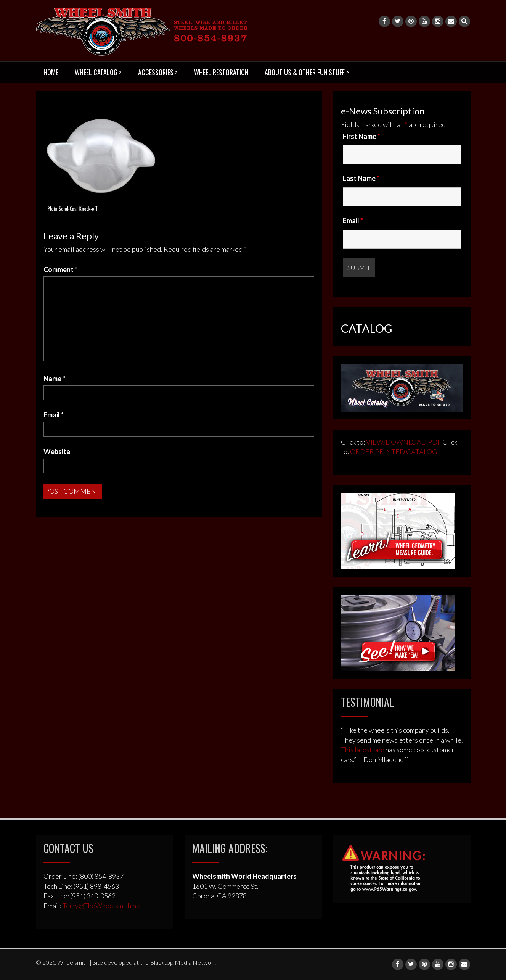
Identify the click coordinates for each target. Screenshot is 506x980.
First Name (361, 136)
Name (54, 379)
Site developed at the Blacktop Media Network (155, 962)
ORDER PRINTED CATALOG (393, 451)
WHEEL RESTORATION (221, 72)
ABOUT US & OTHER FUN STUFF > (307, 72)
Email (54, 415)
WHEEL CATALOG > (98, 72)
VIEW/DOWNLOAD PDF (404, 442)
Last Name (361, 178)
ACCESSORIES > (158, 72)
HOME (51, 72)
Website (57, 451)
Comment (60, 269)
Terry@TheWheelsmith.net (103, 906)
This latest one (363, 750)
